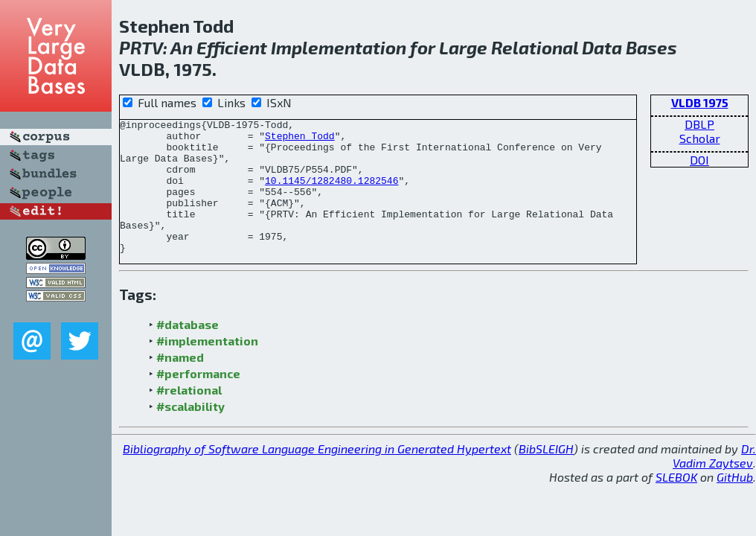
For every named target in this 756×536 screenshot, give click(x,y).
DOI (699, 160)
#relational (189, 417)
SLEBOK (676, 504)
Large (463, 47)
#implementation (207, 367)
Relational (535, 47)
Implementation (339, 47)
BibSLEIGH (546, 475)
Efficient (232, 47)
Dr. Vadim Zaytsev (714, 482)
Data (602, 47)
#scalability (190, 433)
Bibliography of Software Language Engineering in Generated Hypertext (317, 475)
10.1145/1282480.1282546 (331, 194)
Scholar (700, 138)
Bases (651, 47)
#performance (198, 400)
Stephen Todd (300, 140)
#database (188, 351)
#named (180, 384)
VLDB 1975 (700, 102)
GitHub (735, 504)
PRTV (141, 47)
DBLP (699, 124)
